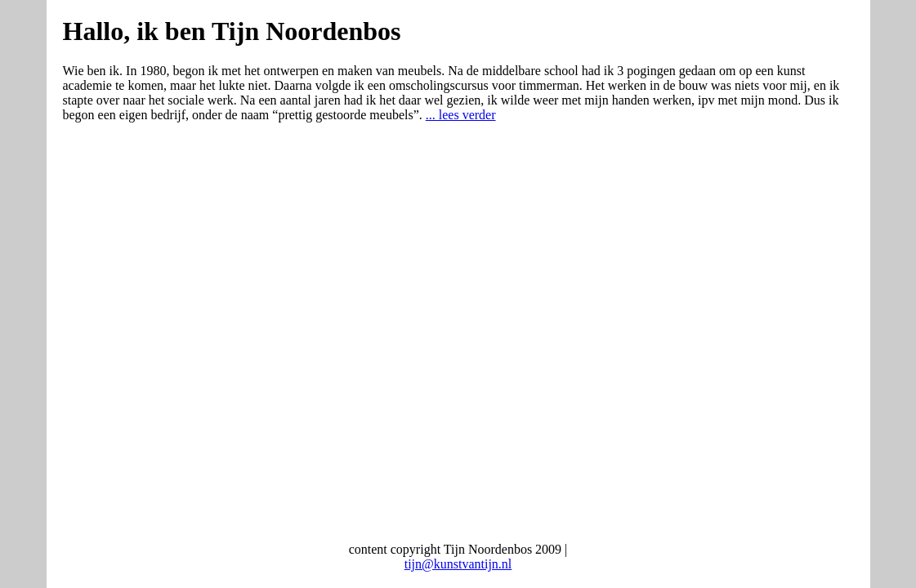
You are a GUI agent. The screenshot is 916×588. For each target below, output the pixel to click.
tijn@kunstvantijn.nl (458, 564)
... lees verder (461, 115)
